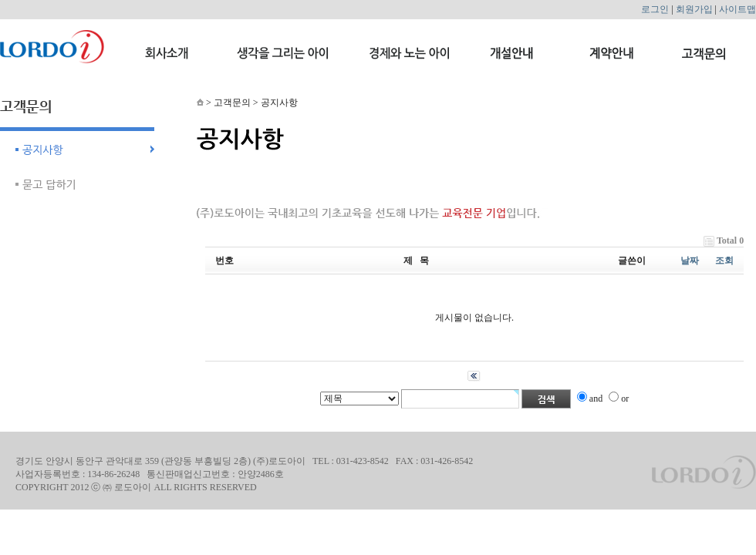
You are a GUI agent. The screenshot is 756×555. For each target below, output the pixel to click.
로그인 (655, 9)
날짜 (690, 261)
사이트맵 (737, 9)
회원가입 (694, 9)
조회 (724, 261)
